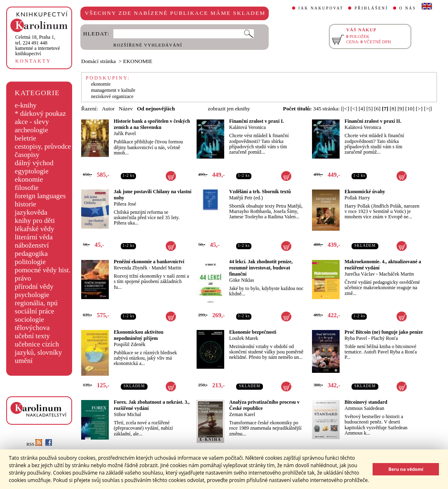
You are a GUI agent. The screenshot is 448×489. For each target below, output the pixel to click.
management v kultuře (113, 90)
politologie (30, 262)
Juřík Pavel (125, 133)
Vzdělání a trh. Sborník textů (260, 192)
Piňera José (125, 204)
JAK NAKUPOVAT (321, 8)
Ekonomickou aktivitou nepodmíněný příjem (138, 335)
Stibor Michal (127, 414)
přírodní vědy (34, 287)
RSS (34, 444)
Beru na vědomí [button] (406, 469)
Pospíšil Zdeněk (130, 344)
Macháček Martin (396, 274)
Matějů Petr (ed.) (246, 198)
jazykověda (31, 212)
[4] (362, 109)
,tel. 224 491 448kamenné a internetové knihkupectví (38, 45)
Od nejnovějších (156, 109)
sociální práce (35, 311)
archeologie (32, 130)
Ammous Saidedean (364, 408)
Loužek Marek (244, 338)
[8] (393, 109)
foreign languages (40, 196)
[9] (401, 109)
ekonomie (29, 179)
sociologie (29, 319)
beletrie (26, 138)
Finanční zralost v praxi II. (373, 121)
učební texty (32, 336)
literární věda (34, 237)
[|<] (345, 109)
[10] (410, 109)
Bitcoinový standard (366, 402)
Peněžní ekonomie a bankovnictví (149, 262)
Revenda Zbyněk (131, 268)
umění (24, 361)
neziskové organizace (112, 96)
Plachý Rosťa (385, 338)
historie (26, 204)
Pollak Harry (357, 198)
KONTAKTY (33, 61)
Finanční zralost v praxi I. (257, 121)
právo (23, 278)
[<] (354, 109)
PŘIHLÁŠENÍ (371, 8)
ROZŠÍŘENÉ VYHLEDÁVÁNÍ (148, 45)
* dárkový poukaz (40, 113)
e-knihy (26, 105)
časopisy (27, 155)
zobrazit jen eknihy (229, 109)
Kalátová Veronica (247, 127)
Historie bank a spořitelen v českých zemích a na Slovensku (152, 124)
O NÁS (408, 8)
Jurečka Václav (360, 274)
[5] (370, 109)
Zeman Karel (242, 414)
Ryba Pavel (356, 338)
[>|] (428, 109)
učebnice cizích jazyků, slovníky (39, 348)
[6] (378, 109)
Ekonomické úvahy (365, 192)
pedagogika (31, 254)
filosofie (27, 188)
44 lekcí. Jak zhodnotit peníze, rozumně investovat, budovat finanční (261, 268)
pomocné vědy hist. (43, 270)
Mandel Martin (167, 268)
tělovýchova (32, 328)
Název (126, 109)
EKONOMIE (138, 61)
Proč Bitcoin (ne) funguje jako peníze (384, 332)
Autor (108, 109)
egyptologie (32, 171)
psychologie (32, 295)
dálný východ (34, 163)
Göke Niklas (242, 280)
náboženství (32, 245)
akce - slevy (32, 122)
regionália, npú (36, 303)
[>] (419, 109)
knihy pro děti (35, 221)
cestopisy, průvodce (43, 146)
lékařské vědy (35, 229)
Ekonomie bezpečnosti (253, 332)
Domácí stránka (99, 61)
